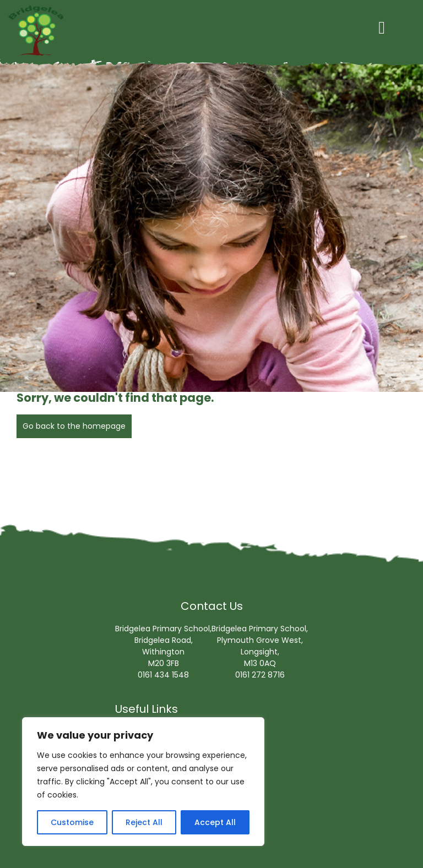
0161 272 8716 (260, 675)
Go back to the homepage (74, 426)
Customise (72, 822)
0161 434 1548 (163, 675)
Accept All (215, 822)
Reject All (144, 822)
